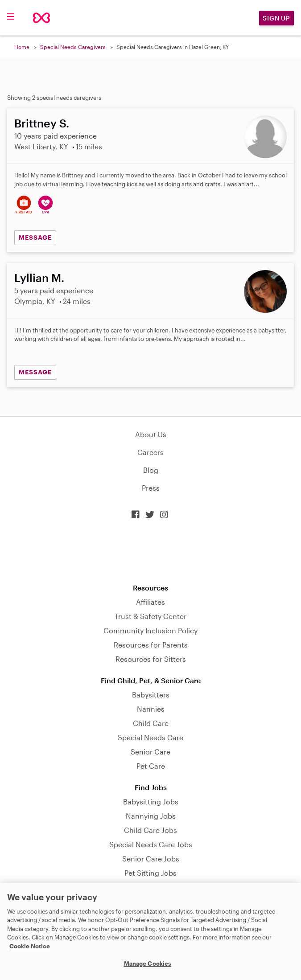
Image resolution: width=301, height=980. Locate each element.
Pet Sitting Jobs (150, 873)
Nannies (151, 709)
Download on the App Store (151, 552)
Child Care (151, 723)
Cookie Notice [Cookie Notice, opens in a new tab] (30, 946)
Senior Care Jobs (151, 859)
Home (22, 47)
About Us (151, 434)
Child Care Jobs (150, 830)
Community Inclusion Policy (150, 630)
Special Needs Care (150, 737)
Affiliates (150, 602)
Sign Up (276, 18)
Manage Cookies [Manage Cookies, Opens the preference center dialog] (148, 964)
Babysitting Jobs (151, 802)
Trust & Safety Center (150, 616)
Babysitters (151, 695)
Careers (150, 452)
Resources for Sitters (151, 659)
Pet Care (151, 766)
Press (151, 488)
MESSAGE (35, 237)
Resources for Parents (151, 645)
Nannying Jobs (151, 816)
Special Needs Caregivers (73, 47)
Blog (151, 470)
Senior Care (150, 752)
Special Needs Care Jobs (151, 844)
